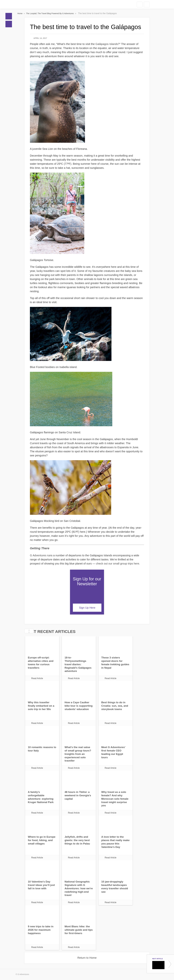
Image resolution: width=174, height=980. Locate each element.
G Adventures (38, 555)
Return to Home (87, 958)
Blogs (9, 24)
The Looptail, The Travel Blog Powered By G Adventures (50, 13)
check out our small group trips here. (118, 564)
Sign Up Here (87, 608)
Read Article (37, 678)
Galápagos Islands (107, 44)
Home (9, 16)
